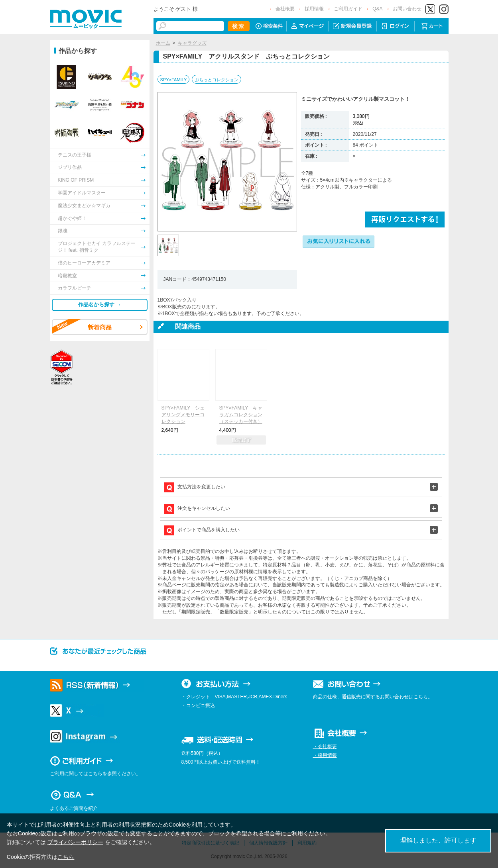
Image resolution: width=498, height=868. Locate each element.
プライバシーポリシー (75, 842)
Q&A (377, 9)
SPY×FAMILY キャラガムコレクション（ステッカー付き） (241, 415)
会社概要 (285, 9)
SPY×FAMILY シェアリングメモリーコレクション (183, 415)
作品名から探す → (100, 305)
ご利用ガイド (348, 9)
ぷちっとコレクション (217, 80)
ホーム (163, 43)
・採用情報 (325, 755)
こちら (66, 857)
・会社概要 (325, 747)
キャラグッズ (192, 43)
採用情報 (314, 9)
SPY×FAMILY (174, 80)
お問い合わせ (407, 9)
